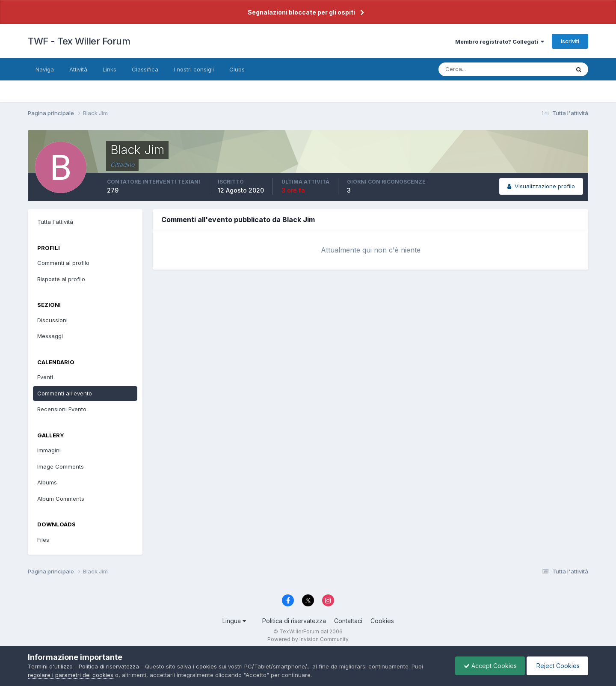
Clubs (237, 69)
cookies (206, 666)
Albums (47, 482)
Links (110, 69)
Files (43, 540)
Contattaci (348, 621)
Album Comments (61, 499)
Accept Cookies (488, 666)
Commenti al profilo (63, 263)
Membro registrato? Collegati (500, 42)
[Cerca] (476, 69)
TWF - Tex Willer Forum (79, 41)
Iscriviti (570, 41)
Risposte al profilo (61, 279)
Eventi (45, 377)
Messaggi (50, 336)
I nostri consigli (194, 69)
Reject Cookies (557, 666)
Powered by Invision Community (308, 639)
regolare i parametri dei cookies (71, 675)
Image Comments (61, 466)
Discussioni (52, 320)
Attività (78, 69)
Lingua (234, 621)
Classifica (145, 69)
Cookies (382, 621)
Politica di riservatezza (294, 621)
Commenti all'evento (65, 393)
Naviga (45, 69)
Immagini (49, 450)
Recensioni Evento (62, 409)
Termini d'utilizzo (50, 666)
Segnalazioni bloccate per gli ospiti (301, 12)
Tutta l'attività (55, 222)
